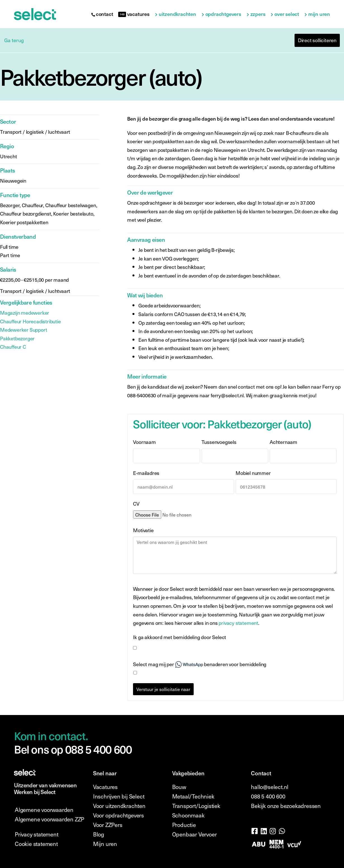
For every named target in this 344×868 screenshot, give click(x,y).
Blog (99, 834)
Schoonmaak (188, 815)
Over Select (287, 14)
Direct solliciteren (317, 40)
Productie (184, 825)
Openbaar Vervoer (194, 834)
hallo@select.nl (270, 787)
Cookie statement (36, 844)
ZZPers (258, 14)
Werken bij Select (35, 792)
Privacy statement (37, 834)
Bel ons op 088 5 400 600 (73, 749)
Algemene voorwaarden (44, 810)
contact (102, 14)
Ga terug (14, 40)
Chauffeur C (13, 347)
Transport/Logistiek (196, 806)
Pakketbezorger (17, 338)
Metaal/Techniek (193, 796)
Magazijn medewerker (25, 313)
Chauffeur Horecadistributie (30, 321)
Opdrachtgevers (223, 14)
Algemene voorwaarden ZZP (49, 819)
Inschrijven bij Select (119, 796)
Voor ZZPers (108, 825)
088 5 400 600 (268, 796)
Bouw (179, 787)
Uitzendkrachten (177, 14)
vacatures (134, 14)
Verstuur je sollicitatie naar (163, 689)
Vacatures (105, 787)
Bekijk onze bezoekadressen (286, 806)
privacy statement (238, 623)
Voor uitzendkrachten (119, 806)
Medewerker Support (23, 330)
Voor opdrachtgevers (118, 815)
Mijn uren (319, 14)
